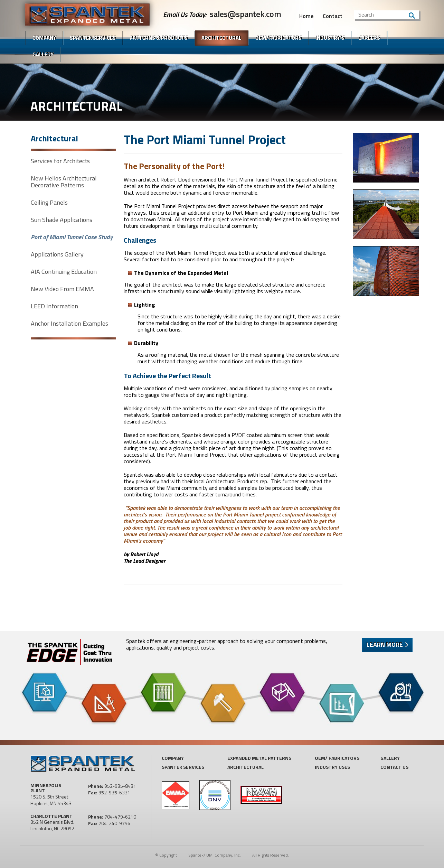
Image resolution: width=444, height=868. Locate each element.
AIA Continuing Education (64, 272)
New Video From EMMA (62, 289)
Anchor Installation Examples (69, 324)
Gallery (43, 54)
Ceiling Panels (49, 203)
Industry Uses (332, 767)
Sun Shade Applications (62, 220)
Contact (333, 16)
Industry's (330, 38)
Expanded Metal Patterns (259, 758)
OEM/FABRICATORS (278, 38)
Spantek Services (183, 767)
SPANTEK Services (93, 38)
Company (44, 38)
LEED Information (54, 306)
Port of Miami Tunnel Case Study (72, 237)
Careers (369, 38)
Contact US (394, 767)
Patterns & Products (159, 38)
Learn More (385, 645)
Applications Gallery (57, 254)
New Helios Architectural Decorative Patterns (64, 182)
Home (306, 16)
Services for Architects (60, 161)
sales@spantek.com (245, 14)
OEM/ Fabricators (337, 758)
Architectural (221, 38)
